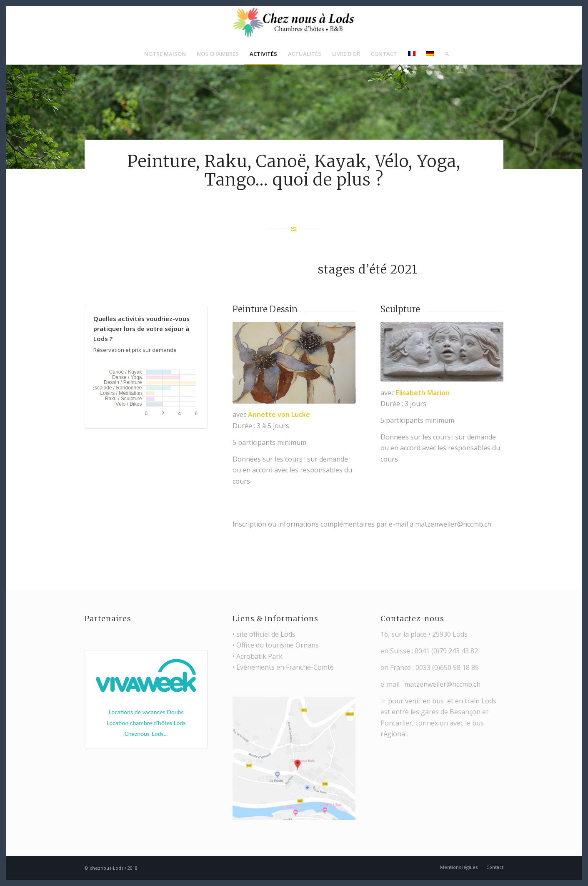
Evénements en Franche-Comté (285, 667)
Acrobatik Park (259, 656)
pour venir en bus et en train (434, 701)
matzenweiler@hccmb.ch (442, 684)
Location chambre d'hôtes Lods (146, 723)
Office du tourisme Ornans (278, 645)
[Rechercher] (444, 54)
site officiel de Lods (266, 634)
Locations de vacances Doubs (146, 712)
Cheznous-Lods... (146, 734)
